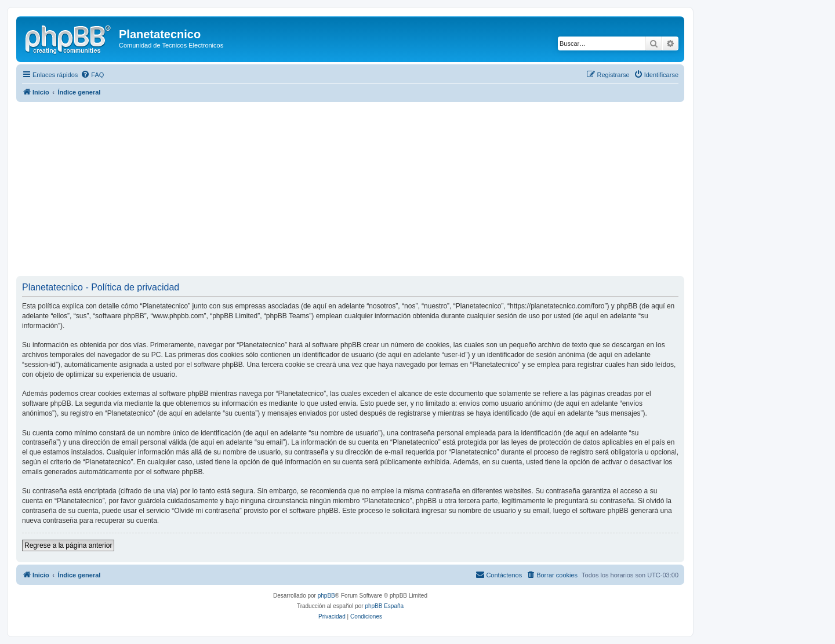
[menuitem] (92, 75)
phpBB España (384, 606)
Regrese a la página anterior (68, 545)
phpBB (326, 596)
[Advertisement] (364, 189)
